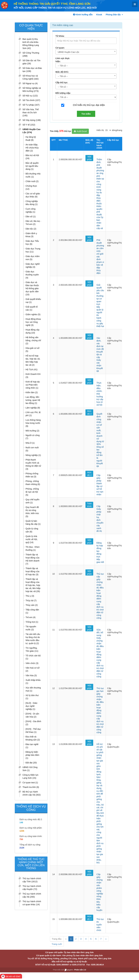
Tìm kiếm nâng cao (63, 25)
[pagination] (108, 130)
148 (21, 822)
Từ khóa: (60, 36)
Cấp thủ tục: (62, 82)
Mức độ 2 (89, 412)
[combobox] (86, 52)
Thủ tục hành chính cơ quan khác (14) (32, 903)
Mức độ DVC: (62, 72)
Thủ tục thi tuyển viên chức (100, 925)
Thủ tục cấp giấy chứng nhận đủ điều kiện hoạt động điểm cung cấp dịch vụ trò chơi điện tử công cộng (100, 596)
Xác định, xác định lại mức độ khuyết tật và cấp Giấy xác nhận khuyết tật (100, 354)
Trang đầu (57, 939)
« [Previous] (66, 939)
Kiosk (99, 15)
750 (21, 839)
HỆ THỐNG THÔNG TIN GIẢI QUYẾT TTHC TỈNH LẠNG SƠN (52, 4)
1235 (22, 831)
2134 (22, 848)
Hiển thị (100, 130)
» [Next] (106, 939)
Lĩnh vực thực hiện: (63, 60)
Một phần (89, 158)
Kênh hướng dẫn (83, 15)
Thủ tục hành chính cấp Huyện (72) (32, 888)
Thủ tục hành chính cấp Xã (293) (32, 895)
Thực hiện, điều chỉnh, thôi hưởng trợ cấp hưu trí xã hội (100, 394)
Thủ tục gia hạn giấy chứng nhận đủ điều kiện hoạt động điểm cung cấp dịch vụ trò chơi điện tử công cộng (100, 710)
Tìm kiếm (86, 114)
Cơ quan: (60, 48)
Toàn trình (89, 505)
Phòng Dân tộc (114, 15)
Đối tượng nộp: (63, 93)
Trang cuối (57, 944)
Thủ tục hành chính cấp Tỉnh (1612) (32, 880)
